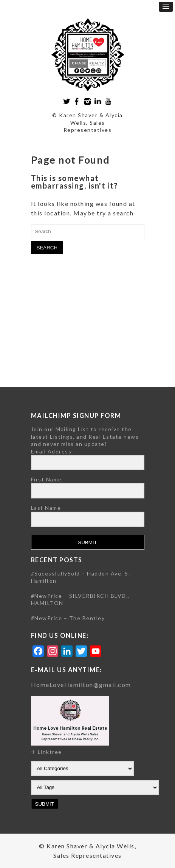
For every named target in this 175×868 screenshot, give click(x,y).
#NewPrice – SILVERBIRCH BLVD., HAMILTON (80, 600)
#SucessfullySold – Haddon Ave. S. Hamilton (81, 577)
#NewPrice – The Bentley (68, 618)
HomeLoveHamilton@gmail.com (81, 685)
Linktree (50, 752)
